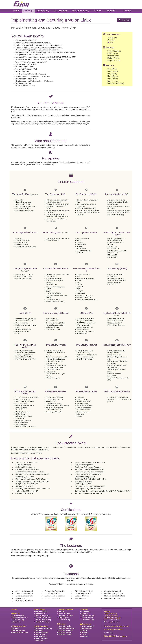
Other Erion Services (19, 618)
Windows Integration (65, 609)
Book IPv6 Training (42, 622)
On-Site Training (87, 618)
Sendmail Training (64, 626)
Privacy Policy (108, 633)
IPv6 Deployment (41, 632)
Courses (84, 614)
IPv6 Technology (41, 639)
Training (84, 609)
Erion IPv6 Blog (18, 620)
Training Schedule (87, 616)
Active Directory (64, 614)
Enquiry (107, 622)
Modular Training (87, 620)
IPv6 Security (40, 634)
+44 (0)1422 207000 (111, 620)
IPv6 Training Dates (42, 616)
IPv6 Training (40, 609)
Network (84, 632)
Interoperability (86, 628)
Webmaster (115, 622)
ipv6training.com (18, 630)
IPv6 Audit (39, 630)
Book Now (124, 20)
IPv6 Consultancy (41, 626)
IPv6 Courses (40, 614)
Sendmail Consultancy (66, 628)
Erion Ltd (15, 628)
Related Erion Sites (19, 626)
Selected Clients (18, 616)
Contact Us (16, 622)
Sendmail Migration (65, 630)
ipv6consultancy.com (19, 632)
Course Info (85, 611)
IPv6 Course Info (41, 611)
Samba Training (63, 620)
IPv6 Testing (39, 641)
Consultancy (85, 624)
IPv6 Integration (41, 636)
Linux (83, 634)
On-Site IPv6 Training (42, 618)
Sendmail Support (64, 632)
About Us (15, 614)
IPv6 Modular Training (43, 620)
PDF (110, 43)
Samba (60, 611)
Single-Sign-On (63, 618)
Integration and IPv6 (65, 616)
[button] (17, 11)
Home (14, 609)
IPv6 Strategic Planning (43, 628)
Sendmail (61, 624)
